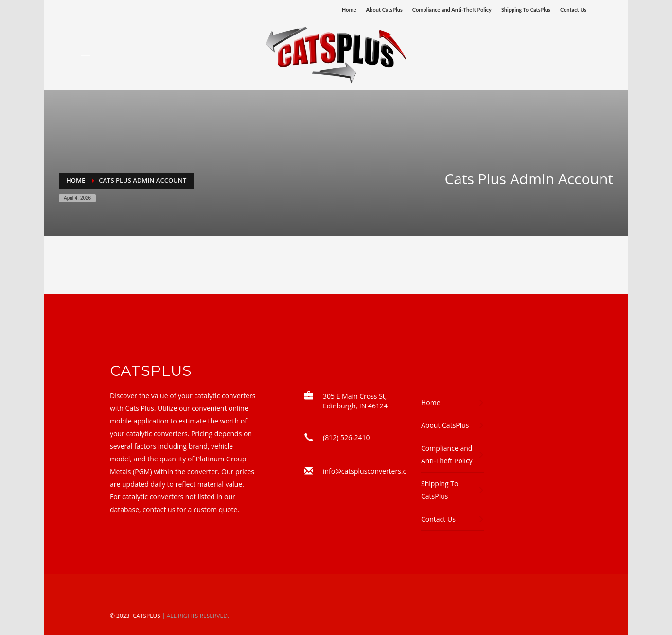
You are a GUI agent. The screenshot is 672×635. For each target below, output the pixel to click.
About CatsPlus (384, 9)
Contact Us (573, 9)
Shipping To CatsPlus (526, 9)
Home (349, 9)
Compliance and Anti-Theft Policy (452, 9)
